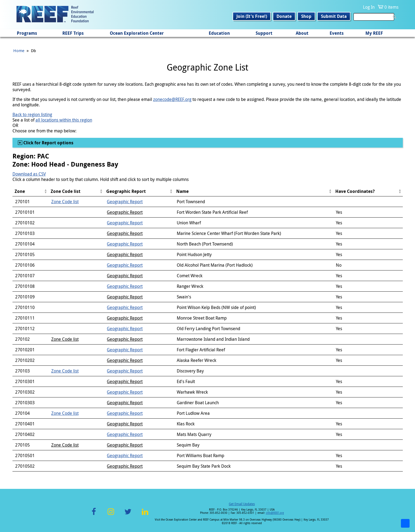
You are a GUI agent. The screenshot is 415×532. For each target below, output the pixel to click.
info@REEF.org (275, 513)
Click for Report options (48, 143)
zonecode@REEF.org (172, 99)
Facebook (94, 515)
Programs (27, 33)
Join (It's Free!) (252, 16)
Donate (284, 16)
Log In (369, 7)
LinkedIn (145, 515)
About (302, 33)
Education (219, 33)
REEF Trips (73, 33)
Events (337, 33)
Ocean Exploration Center (137, 33)
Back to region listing (32, 114)
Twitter (128, 515)
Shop (306, 16)
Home (19, 50)
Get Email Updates (242, 504)
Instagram (111, 515)
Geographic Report (125, 202)
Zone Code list (65, 202)
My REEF (374, 33)
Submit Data (334, 16)
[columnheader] (30, 191)
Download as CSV (29, 174)
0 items (391, 7)
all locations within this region (64, 120)
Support (264, 33)
